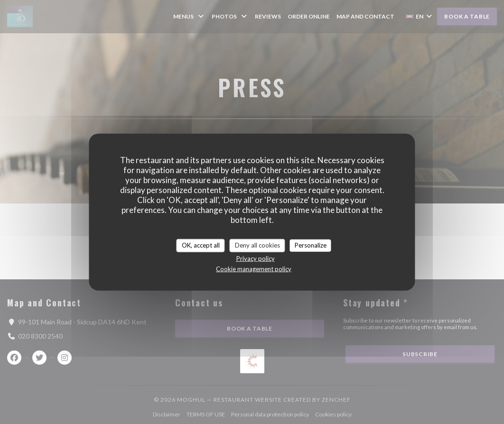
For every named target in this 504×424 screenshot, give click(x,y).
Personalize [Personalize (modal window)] (311, 245)
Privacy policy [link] (256, 258)
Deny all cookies (257, 245)
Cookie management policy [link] (254, 268)
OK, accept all (201, 245)
